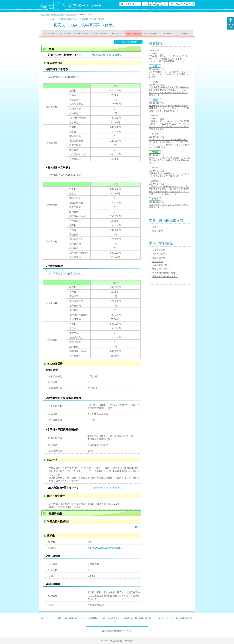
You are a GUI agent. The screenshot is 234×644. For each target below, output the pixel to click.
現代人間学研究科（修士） (165, 273)
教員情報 (167, 34)
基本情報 (184, 34)
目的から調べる (58, 15)
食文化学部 (158, 261)
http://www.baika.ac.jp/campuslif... (105, 548)
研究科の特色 (49, 34)
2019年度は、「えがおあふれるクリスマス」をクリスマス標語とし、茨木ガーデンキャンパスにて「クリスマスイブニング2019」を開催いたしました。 (169, 143)
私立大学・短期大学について (72, 618)
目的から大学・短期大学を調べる (140, 618)
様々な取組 (117, 34)
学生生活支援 (83, 34)
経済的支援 (158, 231)
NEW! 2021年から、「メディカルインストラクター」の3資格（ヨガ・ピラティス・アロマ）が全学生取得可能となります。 (169, 59)
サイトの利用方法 (112, 618)
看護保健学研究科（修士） (165, 276)
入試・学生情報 (151, 34)
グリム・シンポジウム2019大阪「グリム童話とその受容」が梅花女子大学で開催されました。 (169, 160)
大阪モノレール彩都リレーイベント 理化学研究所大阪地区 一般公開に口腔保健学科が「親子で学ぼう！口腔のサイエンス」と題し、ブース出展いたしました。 (169, 190)
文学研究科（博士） (162, 269)
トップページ (45, 15)
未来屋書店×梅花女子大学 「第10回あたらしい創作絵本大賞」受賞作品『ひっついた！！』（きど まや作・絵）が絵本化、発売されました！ (169, 91)
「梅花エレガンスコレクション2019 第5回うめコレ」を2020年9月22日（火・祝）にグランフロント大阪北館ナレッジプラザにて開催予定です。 (169, 125)
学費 (154, 227)
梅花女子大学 (71, 15)
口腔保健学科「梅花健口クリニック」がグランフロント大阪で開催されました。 (169, 175)
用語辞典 (94, 618)
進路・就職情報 (100, 34)
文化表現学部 (159, 250)
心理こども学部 (160, 254)
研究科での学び (66, 34)
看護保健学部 (159, 258)
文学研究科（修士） (162, 265)
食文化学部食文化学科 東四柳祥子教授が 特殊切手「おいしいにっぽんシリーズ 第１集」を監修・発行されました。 (169, 108)
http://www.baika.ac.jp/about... (107, 55)
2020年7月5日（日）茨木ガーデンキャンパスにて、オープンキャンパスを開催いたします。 (169, 74)
